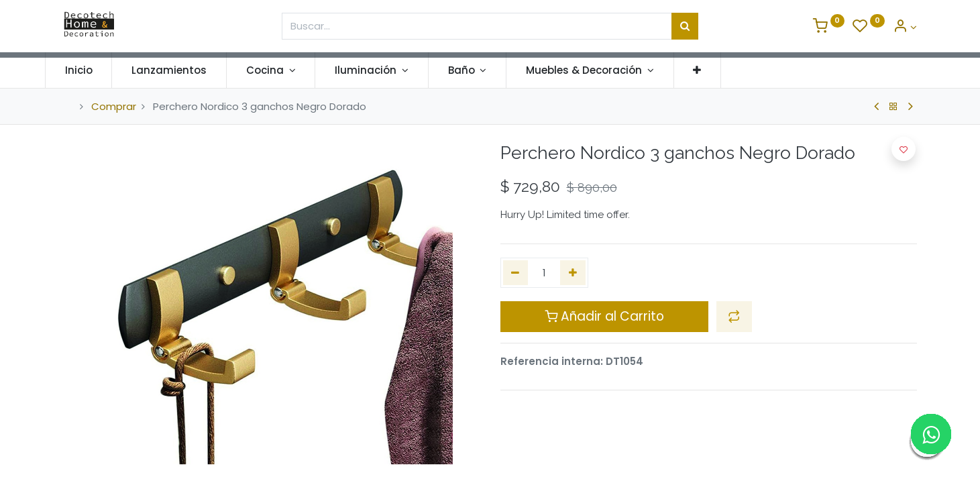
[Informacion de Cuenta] (905, 27)
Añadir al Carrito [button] (604, 316)
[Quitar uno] (516, 273)
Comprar (114, 106)
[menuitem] (98, 70)
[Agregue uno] (573, 273)
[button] (716, 70)
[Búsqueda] (685, 26)
